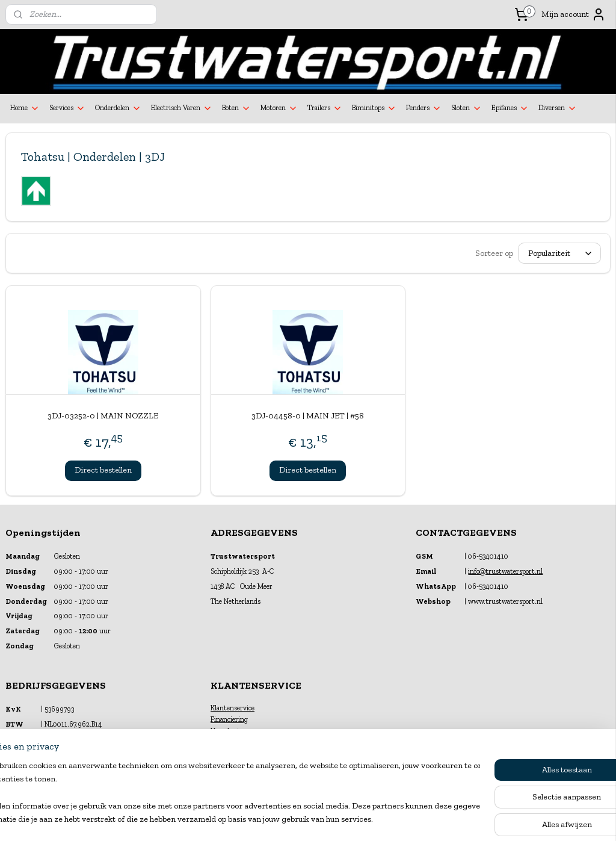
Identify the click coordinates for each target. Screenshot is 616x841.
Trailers (325, 108)
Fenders (424, 108)
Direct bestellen (103, 470)
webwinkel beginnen (336, 819)
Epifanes (510, 108)
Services (67, 108)
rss (297, 819)
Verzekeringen (232, 731)
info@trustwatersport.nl (505, 571)
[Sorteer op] (559, 253)
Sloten (467, 108)
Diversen (558, 108)
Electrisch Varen (182, 108)
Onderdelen (118, 108)
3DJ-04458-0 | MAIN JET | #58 (308, 416)
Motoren (279, 108)
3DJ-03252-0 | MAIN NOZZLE (103, 416)
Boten (236, 108)
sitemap (277, 819)
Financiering (229, 719)
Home (25, 108)
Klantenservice (233, 708)
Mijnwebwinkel (427, 819)
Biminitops (374, 108)
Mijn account (574, 14)
